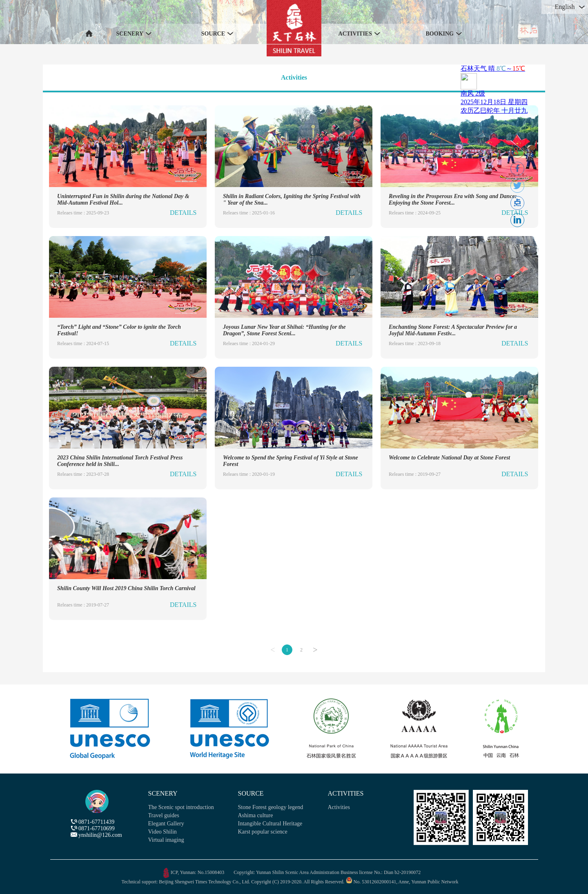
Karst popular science (263, 832)
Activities (294, 77)
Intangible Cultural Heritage (270, 824)
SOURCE (251, 793)
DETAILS (183, 213)
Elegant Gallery (166, 824)
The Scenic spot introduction (181, 807)
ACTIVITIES (346, 793)
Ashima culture (256, 815)
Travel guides (164, 815)
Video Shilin (163, 832)
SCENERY (163, 793)
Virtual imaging (166, 840)
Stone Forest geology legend (271, 807)
